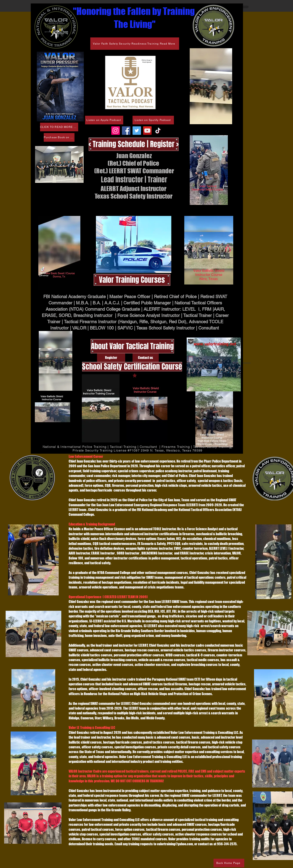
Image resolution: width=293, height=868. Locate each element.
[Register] (111, 358)
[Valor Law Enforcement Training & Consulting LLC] (126, 131)
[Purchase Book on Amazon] (59, 137)
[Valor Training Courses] (132, 280)
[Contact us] (146, 358)
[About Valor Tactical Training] (132, 346)
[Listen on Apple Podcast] (104, 120)
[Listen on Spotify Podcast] (153, 120)
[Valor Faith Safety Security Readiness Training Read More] (135, 44)
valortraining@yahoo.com (175, 844)
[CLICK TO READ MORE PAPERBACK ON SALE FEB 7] (59, 127)
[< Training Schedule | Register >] (134, 144)
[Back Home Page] (229, 863)
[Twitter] (137, 131)
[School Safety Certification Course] (132, 367)
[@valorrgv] (158, 131)
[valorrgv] (116, 131)
